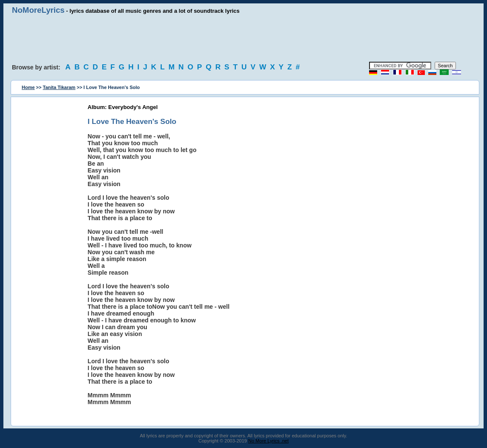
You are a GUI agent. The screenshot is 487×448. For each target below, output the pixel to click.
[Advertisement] (243, 38)
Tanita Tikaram (59, 87)
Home (28, 87)
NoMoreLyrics (38, 10)
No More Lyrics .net (268, 441)
